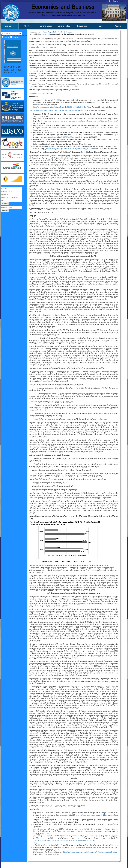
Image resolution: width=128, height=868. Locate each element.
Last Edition (10, 26)
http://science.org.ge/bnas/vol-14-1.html (104, 128)
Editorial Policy (64, 26)
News (100, 26)
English (109, 1)
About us (28, 26)
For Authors (82, 26)
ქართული (117, 1)
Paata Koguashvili (50, 32)
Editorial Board (46, 26)
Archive (118, 26)
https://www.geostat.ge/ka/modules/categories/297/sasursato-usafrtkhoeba (55, 111)
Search (19, 33)
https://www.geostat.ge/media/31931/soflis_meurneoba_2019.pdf (69, 149)
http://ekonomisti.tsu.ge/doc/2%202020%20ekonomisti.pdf (62, 137)
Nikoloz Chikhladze (65, 32)
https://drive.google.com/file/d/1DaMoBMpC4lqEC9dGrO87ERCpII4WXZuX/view (62, 107)
